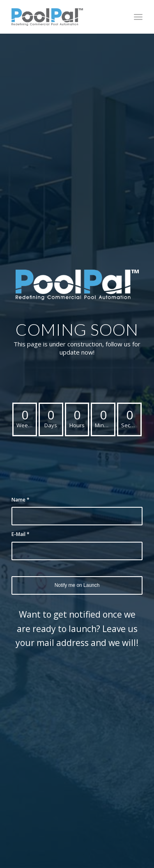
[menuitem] (138, 17)
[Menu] (138, 17)
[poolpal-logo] (64, 17)
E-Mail (21, 534)
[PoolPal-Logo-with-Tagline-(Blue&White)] (77, 285)
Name (21, 500)
